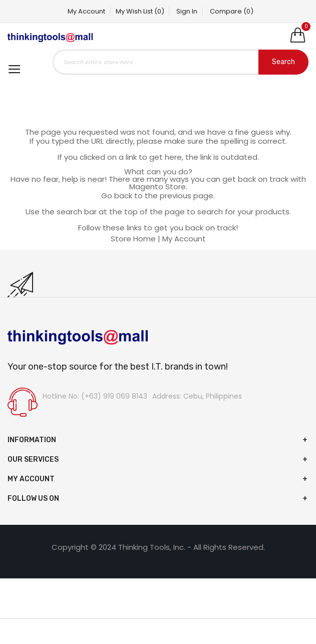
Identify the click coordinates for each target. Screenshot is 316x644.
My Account (86, 11)
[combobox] (181, 62)
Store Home (133, 239)
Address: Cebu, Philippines (197, 396)
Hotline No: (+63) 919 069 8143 (95, 396)
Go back (117, 196)
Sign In (187, 11)
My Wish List (140, 11)
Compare (232, 11)
